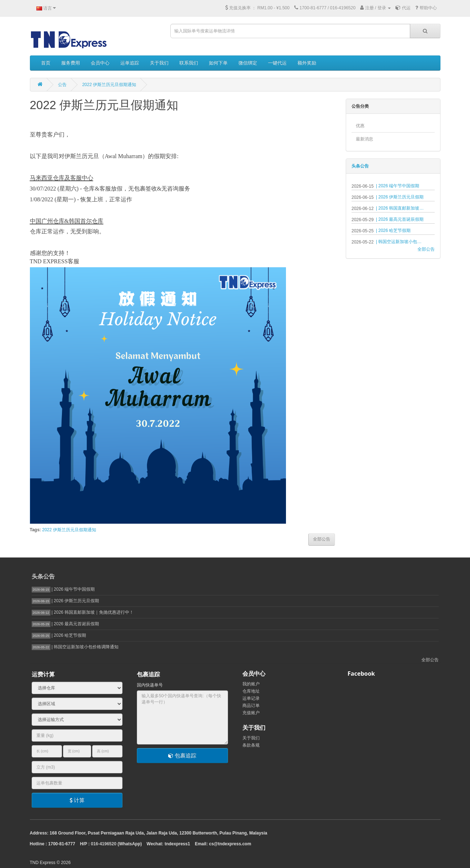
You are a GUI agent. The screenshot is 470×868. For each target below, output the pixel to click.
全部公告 (426, 249)
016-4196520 (104, 844)
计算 (77, 800)
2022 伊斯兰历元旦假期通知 (109, 85)
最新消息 (364, 139)
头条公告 (360, 166)
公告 (62, 85)
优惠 (360, 126)
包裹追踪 (182, 755)
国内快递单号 (150, 685)
